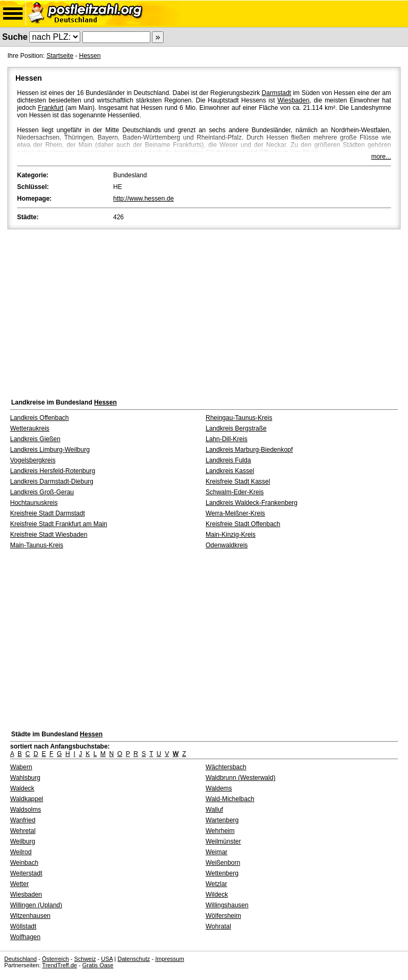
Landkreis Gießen (35, 439)
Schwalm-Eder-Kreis (235, 492)
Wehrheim (220, 831)
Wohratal (218, 926)
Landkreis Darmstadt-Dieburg (52, 482)
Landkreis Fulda (228, 460)
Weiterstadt (26, 873)
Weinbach (24, 863)
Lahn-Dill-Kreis (227, 439)
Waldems (219, 788)
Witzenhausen (30, 916)
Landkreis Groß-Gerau (42, 492)
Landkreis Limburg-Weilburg (50, 450)
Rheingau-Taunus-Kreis (239, 418)
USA (107, 959)
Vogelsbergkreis (33, 460)
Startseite (60, 56)
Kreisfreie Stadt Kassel (238, 482)
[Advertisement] (204, 311)
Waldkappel (27, 799)
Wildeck (217, 895)
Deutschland (20, 959)
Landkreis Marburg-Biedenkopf (249, 450)
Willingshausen (227, 905)
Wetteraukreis (30, 428)
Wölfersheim (223, 916)
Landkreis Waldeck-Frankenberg (252, 503)
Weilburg (23, 841)
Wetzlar (216, 884)
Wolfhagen (25, 937)
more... (381, 157)
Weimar (216, 852)
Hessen (90, 56)
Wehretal (23, 831)
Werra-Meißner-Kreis (235, 513)
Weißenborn (223, 863)
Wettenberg (222, 873)
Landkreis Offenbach (40, 418)
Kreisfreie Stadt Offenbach (243, 524)
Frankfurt (50, 108)
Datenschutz (134, 959)
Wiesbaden (293, 100)
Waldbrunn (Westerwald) (240, 778)
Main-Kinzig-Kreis (231, 535)
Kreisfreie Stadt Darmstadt (48, 513)
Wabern (21, 767)
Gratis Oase (98, 965)
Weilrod (21, 852)
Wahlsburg (25, 778)
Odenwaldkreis (227, 545)
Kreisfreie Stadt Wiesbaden (49, 535)
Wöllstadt (23, 926)
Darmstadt (277, 93)
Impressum (169, 959)
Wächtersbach (226, 767)
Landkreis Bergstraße (236, 428)
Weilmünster (223, 841)
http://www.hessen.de (143, 199)
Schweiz (85, 959)
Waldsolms (25, 810)
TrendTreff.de (59, 965)
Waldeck (22, 788)
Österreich (56, 959)
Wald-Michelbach (230, 799)
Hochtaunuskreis (34, 503)
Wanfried (23, 820)
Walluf (214, 810)
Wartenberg (222, 820)
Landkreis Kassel (230, 471)
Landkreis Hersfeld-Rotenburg (53, 471)
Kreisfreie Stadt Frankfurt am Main (59, 524)
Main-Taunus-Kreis (37, 545)
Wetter (19, 884)
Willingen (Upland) (36, 905)
